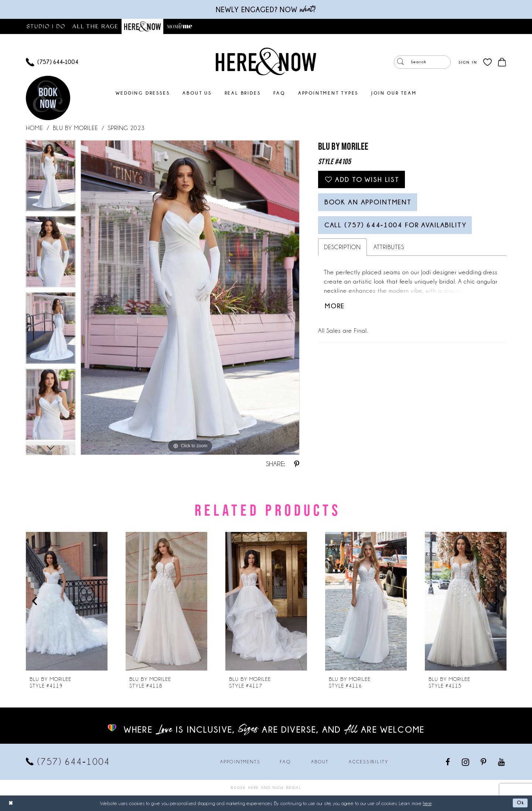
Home (35, 128)
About (320, 762)
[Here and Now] (266, 61)
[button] (468, 62)
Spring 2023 (126, 128)
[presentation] (67, 601)
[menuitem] (52, 62)
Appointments (240, 762)
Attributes (389, 252)
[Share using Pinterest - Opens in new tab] (297, 464)
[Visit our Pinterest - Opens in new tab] (484, 762)
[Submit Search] (401, 62)
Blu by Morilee (76, 128)
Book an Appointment (371, 205)
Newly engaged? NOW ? (266, 9)
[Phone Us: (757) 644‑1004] (52, 62)
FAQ (285, 762)
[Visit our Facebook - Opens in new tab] (448, 762)
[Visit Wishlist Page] (487, 62)
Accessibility (369, 762)
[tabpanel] (51, 178)
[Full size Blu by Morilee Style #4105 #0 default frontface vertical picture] (190, 298)
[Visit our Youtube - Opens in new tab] (502, 762)
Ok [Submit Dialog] (520, 803)
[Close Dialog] (11, 803)
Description (342, 252)
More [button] (336, 312)
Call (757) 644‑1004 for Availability (401, 229)
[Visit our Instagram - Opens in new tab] (466, 762)
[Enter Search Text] (422, 62)
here (427, 803)
